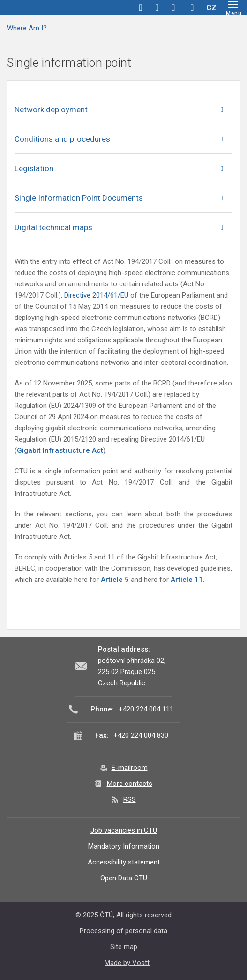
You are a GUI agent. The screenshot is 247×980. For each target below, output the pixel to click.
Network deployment (51, 109)
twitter (157, 7)
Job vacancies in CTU (124, 830)
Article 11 (187, 580)
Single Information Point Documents (79, 198)
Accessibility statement (124, 862)
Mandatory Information (124, 846)
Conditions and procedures (62, 139)
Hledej (192, 7)
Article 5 (115, 580)
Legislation (34, 168)
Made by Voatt (127, 963)
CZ (211, 7)
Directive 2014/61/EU (97, 295)
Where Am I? (27, 28)
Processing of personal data (123, 931)
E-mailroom (130, 768)
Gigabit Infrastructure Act (60, 450)
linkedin (173, 7)
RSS (130, 799)
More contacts (130, 784)
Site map (124, 947)
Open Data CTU (124, 878)
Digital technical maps (53, 227)
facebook (141, 7)
